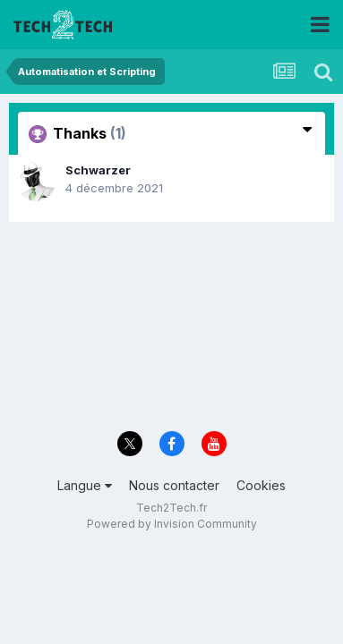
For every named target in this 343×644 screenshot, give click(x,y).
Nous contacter (174, 485)
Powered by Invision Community (172, 524)
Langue (85, 485)
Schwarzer (98, 170)
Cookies (261, 485)
